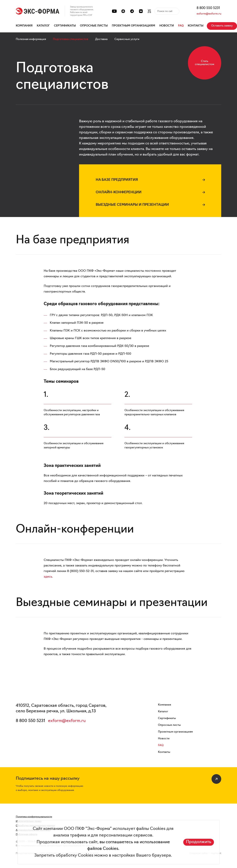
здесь (48, 577)
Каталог (43, 26)
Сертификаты (65, 26)
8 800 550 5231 (208, 8)
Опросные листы (94, 26)
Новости (167, 26)
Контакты (196, 26)
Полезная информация (31, 39)
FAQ (181, 26)
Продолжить (199, 842)
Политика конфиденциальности (34, 817)
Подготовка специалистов (71, 39)
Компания (24, 26)
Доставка (101, 39)
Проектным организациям (133, 26)
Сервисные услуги (127, 39)
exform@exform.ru (209, 14)
